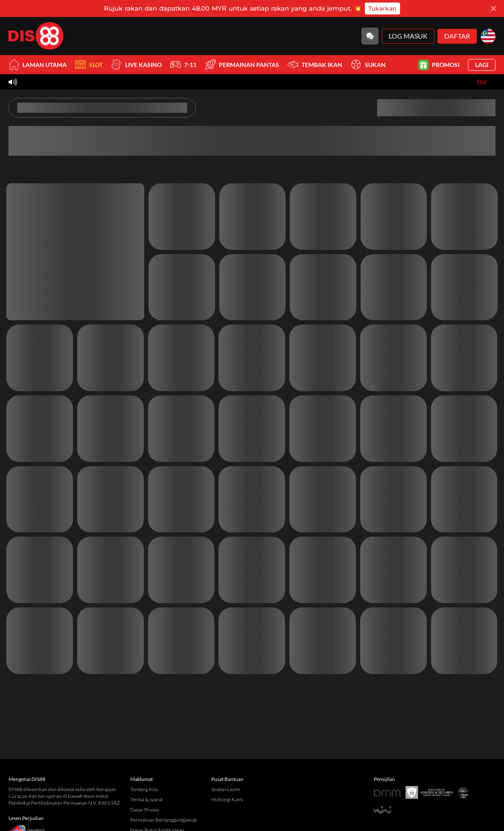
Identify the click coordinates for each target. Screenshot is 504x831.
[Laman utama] (36, 36)
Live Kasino (136, 65)
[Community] (370, 36)
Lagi (482, 65)
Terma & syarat (147, 799)
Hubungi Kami (227, 799)
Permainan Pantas (242, 65)
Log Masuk (408, 36)
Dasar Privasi (145, 810)
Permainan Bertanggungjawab (164, 820)
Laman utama (38, 65)
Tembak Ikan (315, 65)
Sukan (368, 65)
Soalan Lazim (226, 789)
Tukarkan (382, 8)
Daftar (457, 36)
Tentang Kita (144, 789)
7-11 (183, 65)
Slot (89, 65)
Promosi (439, 65)
